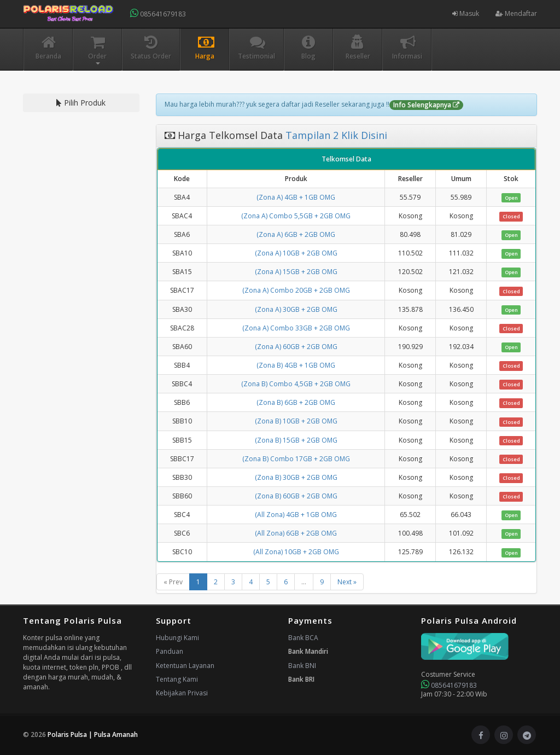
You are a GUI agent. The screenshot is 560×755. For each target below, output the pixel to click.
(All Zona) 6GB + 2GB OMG (296, 533)
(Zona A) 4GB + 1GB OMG (296, 197)
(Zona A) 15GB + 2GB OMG (296, 272)
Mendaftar (516, 13)
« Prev (173, 582)
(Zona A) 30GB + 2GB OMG (296, 309)
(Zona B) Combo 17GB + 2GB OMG (296, 459)
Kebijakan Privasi (182, 693)
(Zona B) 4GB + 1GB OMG (296, 365)
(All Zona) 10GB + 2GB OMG (296, 552)
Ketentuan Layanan (185, 666)
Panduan (170, 651)
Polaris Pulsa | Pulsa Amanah (93, 734)
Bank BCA (303, 638)
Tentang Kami (177, 679)
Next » (347, 582)
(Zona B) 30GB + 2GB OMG (296, 477)
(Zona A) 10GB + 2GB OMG (296, 253)
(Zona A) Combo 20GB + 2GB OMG (296, 290)
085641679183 (158, 13)
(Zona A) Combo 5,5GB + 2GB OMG (296, 216)
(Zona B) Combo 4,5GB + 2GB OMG (296, 384)
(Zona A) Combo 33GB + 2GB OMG (296, 328)
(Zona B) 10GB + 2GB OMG (296, 421)
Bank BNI (302, 666)
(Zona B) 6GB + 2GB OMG (296, 402)
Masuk (466, 13)
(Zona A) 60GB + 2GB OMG (296, 347)
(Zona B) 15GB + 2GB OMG (296, 440)
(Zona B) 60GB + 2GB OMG (296, 496)
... (304, 582)
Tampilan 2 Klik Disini (335, 135)
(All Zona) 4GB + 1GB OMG (296, 515)
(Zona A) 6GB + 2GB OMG (296, 234)
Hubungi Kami (177, 638)
